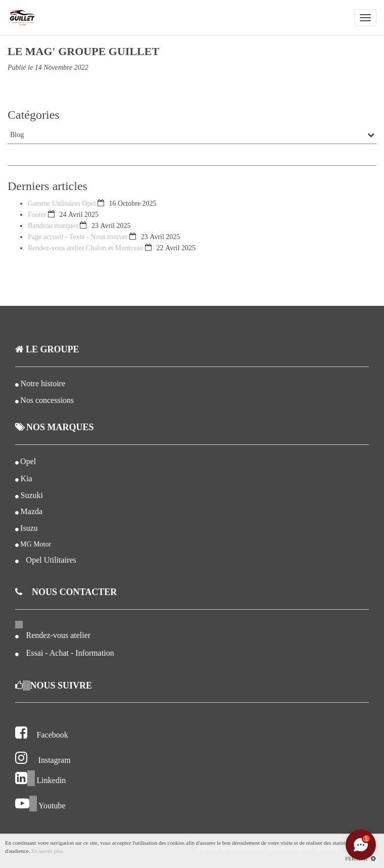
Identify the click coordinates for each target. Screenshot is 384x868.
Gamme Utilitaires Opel (63, 203)
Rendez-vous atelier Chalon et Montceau (86, 248)
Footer (37, 215)
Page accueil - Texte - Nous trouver (78, 237)
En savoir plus (47, 851)
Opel (28, 461)
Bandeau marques (53, 226)
